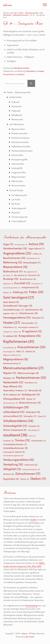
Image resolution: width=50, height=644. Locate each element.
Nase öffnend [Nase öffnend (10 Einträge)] (13, 387)
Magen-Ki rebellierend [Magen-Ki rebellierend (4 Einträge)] (12, 355)
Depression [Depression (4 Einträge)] (8, 284)
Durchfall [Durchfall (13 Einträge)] (22, 284)
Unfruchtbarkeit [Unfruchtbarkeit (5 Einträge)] (39, 441)
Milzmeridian (18, 184)
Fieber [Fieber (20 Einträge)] (36, 292)
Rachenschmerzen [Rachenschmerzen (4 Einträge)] (10, 403)
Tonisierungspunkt (20, 219)
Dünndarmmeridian (21, 145)
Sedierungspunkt (19, 211)
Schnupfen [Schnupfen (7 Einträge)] (30, 416)
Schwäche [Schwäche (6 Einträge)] (34, 426)
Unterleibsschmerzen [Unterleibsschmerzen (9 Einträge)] (15, 449)
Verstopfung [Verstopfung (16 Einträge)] (13, 465)
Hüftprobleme (31, 75)
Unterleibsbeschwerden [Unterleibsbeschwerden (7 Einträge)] (15, 445)
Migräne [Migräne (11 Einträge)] (10, 373)
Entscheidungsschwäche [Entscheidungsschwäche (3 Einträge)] (12, 288)
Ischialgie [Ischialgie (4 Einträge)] (8, 332)
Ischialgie (42, 75)
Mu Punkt (16, 206)
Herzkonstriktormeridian (23, 154)
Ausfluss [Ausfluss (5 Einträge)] (37, 254)
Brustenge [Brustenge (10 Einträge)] (11, 279)
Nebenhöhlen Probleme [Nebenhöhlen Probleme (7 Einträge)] (15, 391)
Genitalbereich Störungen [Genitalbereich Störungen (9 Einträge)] (18, 306)
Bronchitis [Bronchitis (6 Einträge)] (34, 276)
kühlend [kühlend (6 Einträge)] (30, 352)
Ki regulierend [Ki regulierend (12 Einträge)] (32, 332)
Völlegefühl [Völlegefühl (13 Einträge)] (12, 469)
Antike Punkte (16, 101)
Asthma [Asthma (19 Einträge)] (36, 244)
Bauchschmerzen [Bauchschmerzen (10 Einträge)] (14, 258)
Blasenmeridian (19, 132)
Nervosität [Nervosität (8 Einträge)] (35, 391)
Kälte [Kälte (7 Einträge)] (20, 352)
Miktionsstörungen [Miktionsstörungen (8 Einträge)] (28, 373)
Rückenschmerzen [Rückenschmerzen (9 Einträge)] (30, 403)
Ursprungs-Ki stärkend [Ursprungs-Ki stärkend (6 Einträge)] (14, 452)
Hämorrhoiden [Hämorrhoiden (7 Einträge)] (29, 323)
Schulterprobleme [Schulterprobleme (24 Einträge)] (18, 421)
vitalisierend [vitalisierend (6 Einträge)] (31, 465)
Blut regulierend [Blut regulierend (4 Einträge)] (30, 272)
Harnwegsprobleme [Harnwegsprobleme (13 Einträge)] (17, 318)
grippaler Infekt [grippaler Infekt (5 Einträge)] (10, 314)
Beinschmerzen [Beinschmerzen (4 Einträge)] (33, 259)
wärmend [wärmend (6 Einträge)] (9, 474)
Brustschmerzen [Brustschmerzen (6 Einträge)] (28, 279)
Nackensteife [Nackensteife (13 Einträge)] (13, 383)
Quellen (34, 520)
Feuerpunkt (17, 110)
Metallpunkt (17, 118)
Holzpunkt (16, 114)
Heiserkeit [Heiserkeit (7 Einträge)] (38, 318)
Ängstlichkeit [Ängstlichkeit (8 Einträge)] (11, 479)
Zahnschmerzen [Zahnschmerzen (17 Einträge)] (28, 474)
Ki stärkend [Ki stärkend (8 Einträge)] (10, 336)
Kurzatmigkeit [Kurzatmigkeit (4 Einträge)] (9, 352)
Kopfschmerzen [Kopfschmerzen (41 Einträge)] (19, 342)
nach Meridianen (17, 127)
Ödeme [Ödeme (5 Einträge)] (25, 479)
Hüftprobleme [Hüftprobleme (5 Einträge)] (10, 328)
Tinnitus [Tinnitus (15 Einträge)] (22, 441)
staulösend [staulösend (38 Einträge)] (15, 435)
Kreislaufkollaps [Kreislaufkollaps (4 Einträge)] (10, 348)
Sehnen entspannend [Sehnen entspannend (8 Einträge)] (15, 430)
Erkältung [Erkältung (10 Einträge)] (20, 293)
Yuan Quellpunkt (19, 223)
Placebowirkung (32, 606)
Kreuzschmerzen (10, 78)
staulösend (22, 78)
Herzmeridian (18, 158)
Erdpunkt (16, 106)
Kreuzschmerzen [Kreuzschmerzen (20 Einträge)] (32, 347)
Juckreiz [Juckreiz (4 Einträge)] (17, 332)
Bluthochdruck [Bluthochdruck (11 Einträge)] (13, 272)
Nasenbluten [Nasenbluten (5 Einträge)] (31, 383)
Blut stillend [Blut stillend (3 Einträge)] (8, 276)
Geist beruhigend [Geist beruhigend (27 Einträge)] (19, 298)
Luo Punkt (16, 202)
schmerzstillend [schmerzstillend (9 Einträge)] (13, 416)
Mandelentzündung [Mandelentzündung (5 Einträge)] (12, 364)
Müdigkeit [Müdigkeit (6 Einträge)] (9, 378)
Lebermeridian (18, 167)
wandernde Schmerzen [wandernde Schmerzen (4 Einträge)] (31, 470)
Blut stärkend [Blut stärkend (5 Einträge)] (21, 276)
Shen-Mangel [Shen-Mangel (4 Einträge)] (34, 430)
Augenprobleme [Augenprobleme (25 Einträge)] (17, 254)
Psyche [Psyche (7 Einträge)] (31, 399)
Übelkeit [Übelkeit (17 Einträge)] (38, 479)
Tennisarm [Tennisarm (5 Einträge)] (8, 441)
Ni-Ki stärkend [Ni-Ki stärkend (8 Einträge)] (12, 395)
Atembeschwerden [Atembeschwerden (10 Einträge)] (15, 249)
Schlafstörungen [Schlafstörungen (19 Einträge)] (16, 408)
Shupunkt (16, 215)
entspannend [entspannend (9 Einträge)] (30, 288)
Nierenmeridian (19, 188)
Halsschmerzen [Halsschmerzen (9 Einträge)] (28, 314)
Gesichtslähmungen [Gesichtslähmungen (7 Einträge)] (13, 310)
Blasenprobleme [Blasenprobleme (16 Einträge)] (15, 267)
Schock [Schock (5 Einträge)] (42, 417)
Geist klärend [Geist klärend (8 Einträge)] (11, 302)
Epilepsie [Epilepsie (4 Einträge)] (7, 293)
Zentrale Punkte (17, 193)
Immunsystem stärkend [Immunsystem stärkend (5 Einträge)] (28, 328)
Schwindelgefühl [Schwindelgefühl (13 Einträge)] (15, 426)
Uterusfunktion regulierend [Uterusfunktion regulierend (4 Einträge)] (13, 456)
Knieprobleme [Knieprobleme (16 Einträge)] (30, 336)
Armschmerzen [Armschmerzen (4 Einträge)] (21, 245)
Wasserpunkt (18, 123)
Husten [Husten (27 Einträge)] (12, 323)
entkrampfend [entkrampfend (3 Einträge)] (37, 284)
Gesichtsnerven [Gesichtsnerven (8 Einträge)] (34, 310)
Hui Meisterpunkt (20, 198)
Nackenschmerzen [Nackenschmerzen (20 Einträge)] (31, 378)
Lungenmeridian (19, 175)
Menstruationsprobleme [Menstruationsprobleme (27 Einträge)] (23, 368)
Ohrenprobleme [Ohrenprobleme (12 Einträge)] (14, 399)
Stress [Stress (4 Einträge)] (32, 436)
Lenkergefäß (17, 171)
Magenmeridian (19, 179)
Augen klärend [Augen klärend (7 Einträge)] (36, 249)
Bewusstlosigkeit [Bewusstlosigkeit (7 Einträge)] (32, 263)
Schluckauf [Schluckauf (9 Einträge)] (33, 413)
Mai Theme (30, 637)
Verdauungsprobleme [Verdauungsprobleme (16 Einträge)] (19, 460)
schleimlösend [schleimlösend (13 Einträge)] (14, 412)
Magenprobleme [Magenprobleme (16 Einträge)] (16, 359)
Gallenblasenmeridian (22, 72)
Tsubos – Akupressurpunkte (20, 96)
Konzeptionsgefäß (20, 162)
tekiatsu (8, 5)
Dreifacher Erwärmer (21, 141)
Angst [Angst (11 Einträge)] (8, 244)
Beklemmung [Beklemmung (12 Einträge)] (13, 263)
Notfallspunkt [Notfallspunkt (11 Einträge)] (31, 395)
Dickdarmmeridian (20, 137)
